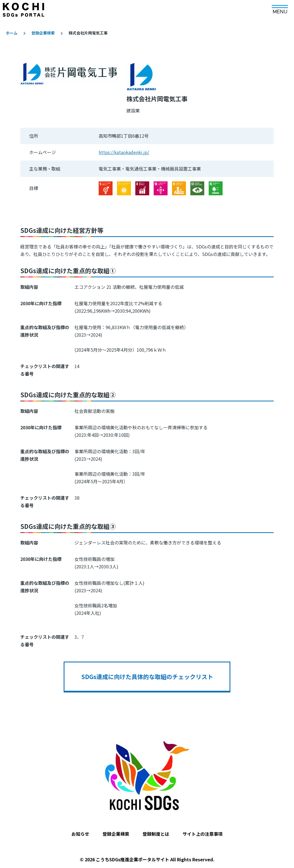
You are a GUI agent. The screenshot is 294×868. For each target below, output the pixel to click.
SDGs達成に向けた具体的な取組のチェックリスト (147, 677)
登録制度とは (156, 834)
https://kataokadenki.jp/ (124, 152)
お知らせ (80, 834)
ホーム (12, 33)
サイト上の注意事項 (203, 834)
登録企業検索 (43, 33)
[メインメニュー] (280, 8)
